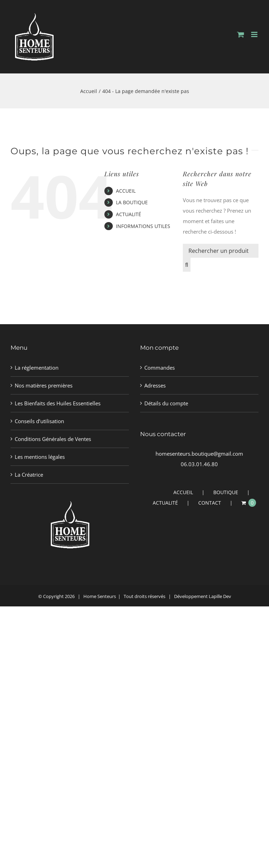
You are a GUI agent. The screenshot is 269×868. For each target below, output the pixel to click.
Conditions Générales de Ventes (53, 439)
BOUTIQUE (226, 492)
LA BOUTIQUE (132, 202)
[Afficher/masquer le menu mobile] (255, 34)
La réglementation (37, 368)
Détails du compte (166, 403)
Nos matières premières (44, 385)
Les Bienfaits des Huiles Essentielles (58, 403)
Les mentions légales (40, 457)
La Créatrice (29, 475)
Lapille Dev (220, 596)
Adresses (155, 385)
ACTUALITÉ (129, 214)
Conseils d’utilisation (39, 421)
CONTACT (210, 503)
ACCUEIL (126, 191)
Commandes (160, 368)
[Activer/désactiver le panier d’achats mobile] (241, 34)
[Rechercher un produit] (221, 251)
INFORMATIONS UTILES (143, 226)
